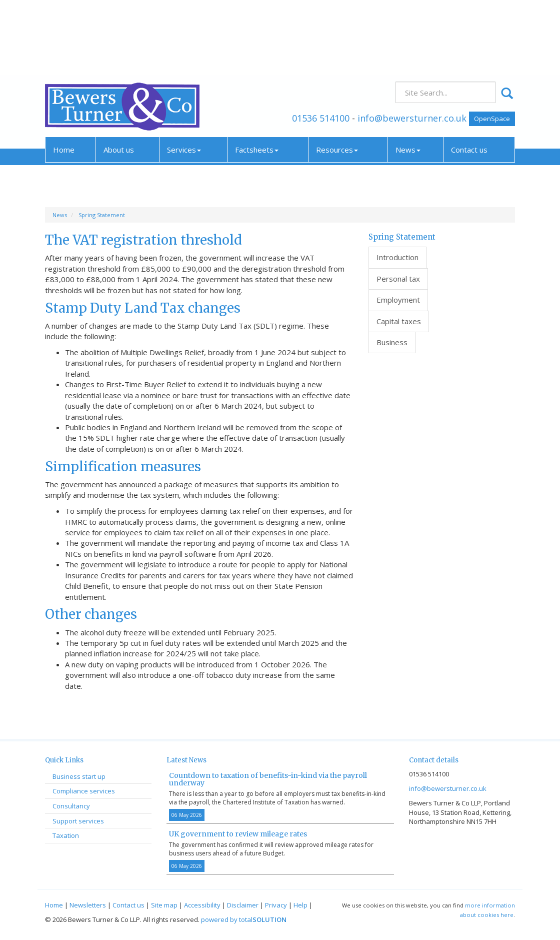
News (408, 79)
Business (392, 342)
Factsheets (257, 79)
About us (119, 79)
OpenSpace (492, 47)
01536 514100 (321, 47)
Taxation (66, 835)
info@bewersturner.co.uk (412, 47)
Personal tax (398, 279)
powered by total (244, 919)
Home (64, 79)
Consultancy (71, 806)
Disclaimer (243, 905)
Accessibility (202, 905)
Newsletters (88, 905)
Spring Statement (102, 215)
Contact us (469, 79)
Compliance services (84, 791)
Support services (78, 821)
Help (300, 905)
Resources (337, 79)
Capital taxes (399, 321)
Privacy (276, 905)
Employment (398, 300)
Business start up (79, 776)
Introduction (397, 257)
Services (184, 79)
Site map (164, 905)
